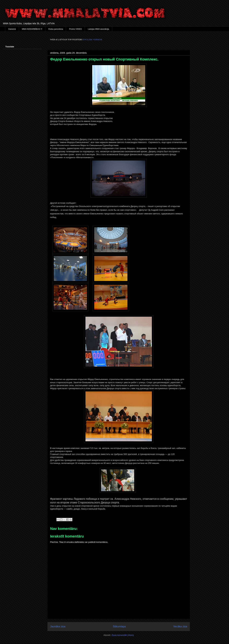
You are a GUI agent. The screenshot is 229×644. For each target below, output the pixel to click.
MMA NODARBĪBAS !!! (32, 29)
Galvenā (12, 29)
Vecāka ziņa (180, 626)
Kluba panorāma (56, 29)
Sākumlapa (119, 626)
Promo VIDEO (75, 29)
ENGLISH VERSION (93, 39)
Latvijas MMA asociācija (98, 29)
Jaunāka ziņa (58, 626)
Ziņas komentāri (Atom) (123, 635)
